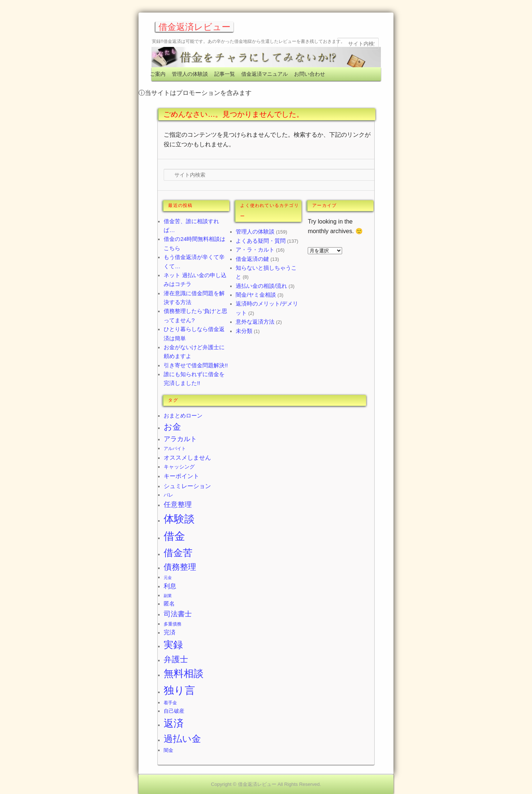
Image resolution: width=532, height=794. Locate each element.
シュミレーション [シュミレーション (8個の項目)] (187, 486)
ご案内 (158, 74)
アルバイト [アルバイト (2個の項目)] (175, 449)
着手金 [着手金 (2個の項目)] (170, 703)
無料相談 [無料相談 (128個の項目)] (184, 674)
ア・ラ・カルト (255, 250)
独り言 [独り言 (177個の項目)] (179, 690)
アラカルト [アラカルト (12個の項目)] (180, 439)
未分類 (244, 331)
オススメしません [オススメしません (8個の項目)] (187, 457)
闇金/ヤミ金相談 (256, 295)
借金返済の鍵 (252, 259)
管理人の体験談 (190, 74)
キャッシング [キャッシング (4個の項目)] (179, 467)
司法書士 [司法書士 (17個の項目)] (178, 614)
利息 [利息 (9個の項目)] (170, 586)
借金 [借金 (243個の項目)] (174, 536)
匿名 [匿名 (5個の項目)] (169, 604)
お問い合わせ (310, 74)
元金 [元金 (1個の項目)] (168, 577)
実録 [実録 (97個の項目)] (173, 645)
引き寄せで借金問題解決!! (196, 365)
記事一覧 (225, 74)
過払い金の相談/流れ (261, 286)
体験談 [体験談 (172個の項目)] (179, 519)
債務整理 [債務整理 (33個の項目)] (180, 567)
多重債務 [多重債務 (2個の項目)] (173, 624)
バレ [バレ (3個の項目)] (168, 495)
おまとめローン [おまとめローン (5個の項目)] (183, 415)
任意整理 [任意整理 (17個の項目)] (178, 505)
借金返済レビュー (195, 27)
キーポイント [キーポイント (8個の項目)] (181, 476)
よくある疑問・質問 (261, 241)
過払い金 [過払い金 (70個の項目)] (182, 739)
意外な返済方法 (255, 322)
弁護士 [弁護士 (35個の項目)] (176, 659)
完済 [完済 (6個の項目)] (170, 632)
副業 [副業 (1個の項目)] (168, 596)
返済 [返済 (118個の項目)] (174, 723)
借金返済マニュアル (265, 74)
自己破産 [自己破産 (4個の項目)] (174, 711)
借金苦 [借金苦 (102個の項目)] (178, 553)
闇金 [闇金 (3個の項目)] (168, 750)
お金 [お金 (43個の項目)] (172, 427)
